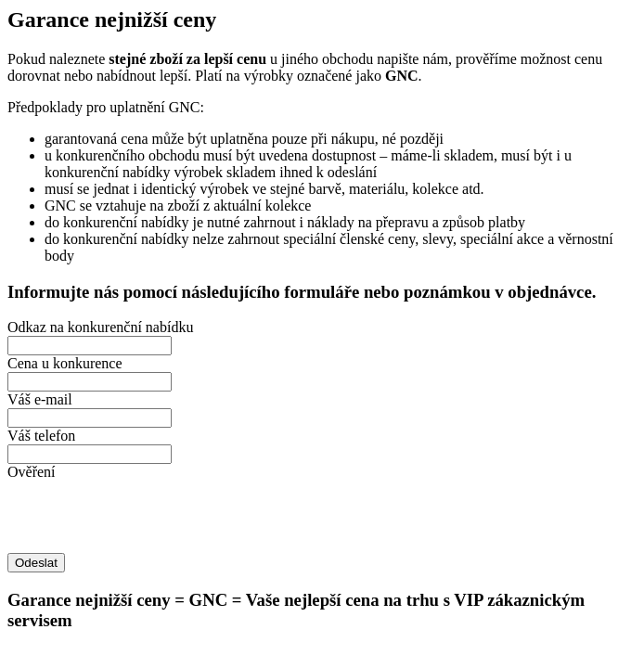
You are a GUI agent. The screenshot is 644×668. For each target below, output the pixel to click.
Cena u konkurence (65, 363)
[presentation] (148, 517)
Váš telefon (41, 436)
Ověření (32, 472)
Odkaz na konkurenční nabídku (100, 327)
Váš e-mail (40, 399)
